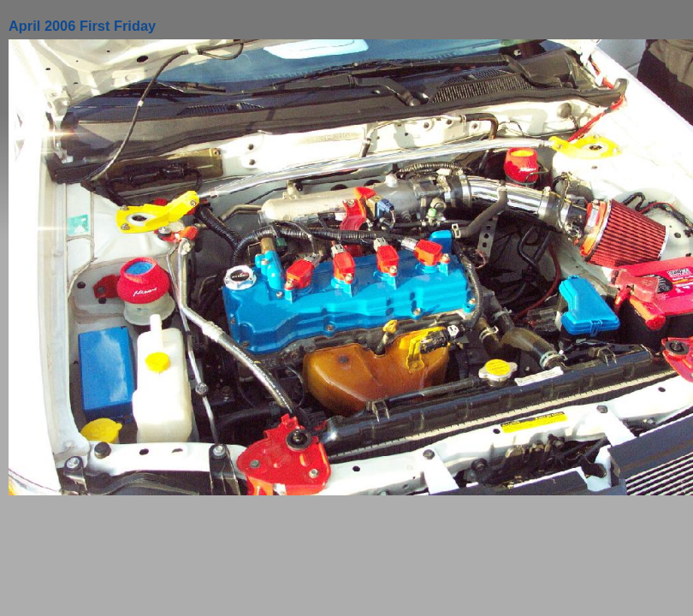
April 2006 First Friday (82, 26)
